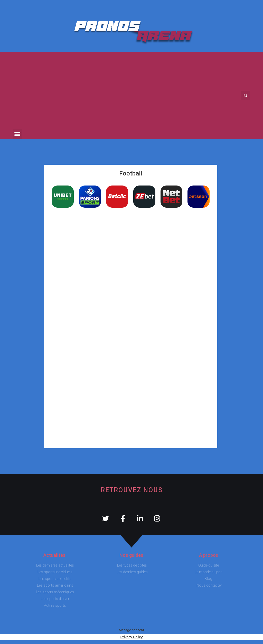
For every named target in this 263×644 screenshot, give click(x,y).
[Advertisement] (125, 91)
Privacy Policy (131, 637)
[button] (17, 134)
